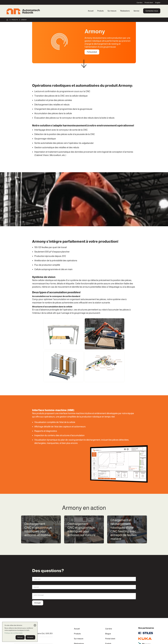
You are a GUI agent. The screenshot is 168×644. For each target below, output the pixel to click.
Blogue (108, 634)
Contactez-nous (152, 11)
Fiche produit (92, 52)
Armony (24, 20)
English (158, 3)
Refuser (20, 637)
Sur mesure (112, 11)
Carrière (140, 3)
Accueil (91, 11)
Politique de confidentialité (14, 633)
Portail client (149, 3)
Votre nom (36, 575)
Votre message (37, 591)
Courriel (35, 583)
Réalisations (125, 11)
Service (136, 11)
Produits (100, 11)
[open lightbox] (64, 334)
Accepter (30, 637)
